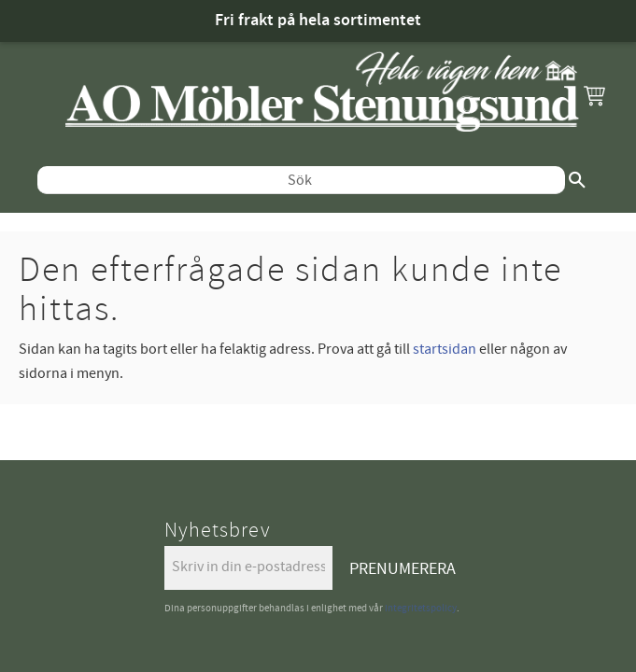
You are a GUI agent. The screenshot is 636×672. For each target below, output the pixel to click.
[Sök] (587, 171)
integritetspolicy (421, 589)
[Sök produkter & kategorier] (306, 171)
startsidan (445, 330)
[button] (594, 95)
